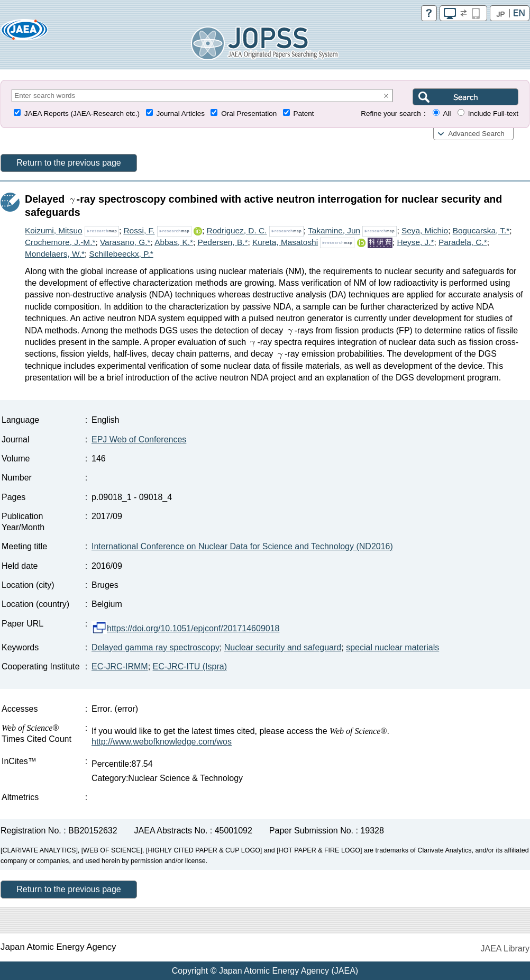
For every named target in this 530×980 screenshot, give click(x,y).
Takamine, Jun (334, 230)
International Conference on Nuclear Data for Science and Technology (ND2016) (242, 546)
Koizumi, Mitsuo (54, 230)
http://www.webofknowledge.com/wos (162, 742)
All (447, 114)
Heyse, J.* (415, 242)
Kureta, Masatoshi (285, 242)
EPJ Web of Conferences (139, 439)
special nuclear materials (392, 647)
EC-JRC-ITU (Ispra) (190, 666)
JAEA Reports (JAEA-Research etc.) (82, 114)
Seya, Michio (425, 230)
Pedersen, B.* (223, 242)
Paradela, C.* (463, 242)
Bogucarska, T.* (481, 230)
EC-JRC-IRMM (120, 666)
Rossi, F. (139, 230)
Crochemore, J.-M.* (60, 242)
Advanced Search (476, 134)
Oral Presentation (249, 114)
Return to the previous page (68, 163)
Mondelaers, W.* (55, 254)
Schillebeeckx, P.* (121, 254)
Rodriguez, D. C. (237, 230)
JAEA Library (505, 949)
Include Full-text (493, 114)
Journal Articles (180, 114)
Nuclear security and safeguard (283, 647)
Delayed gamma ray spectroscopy (156, 647)
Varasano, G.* (125, 242)
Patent (304, 114)
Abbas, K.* (174, 242)
